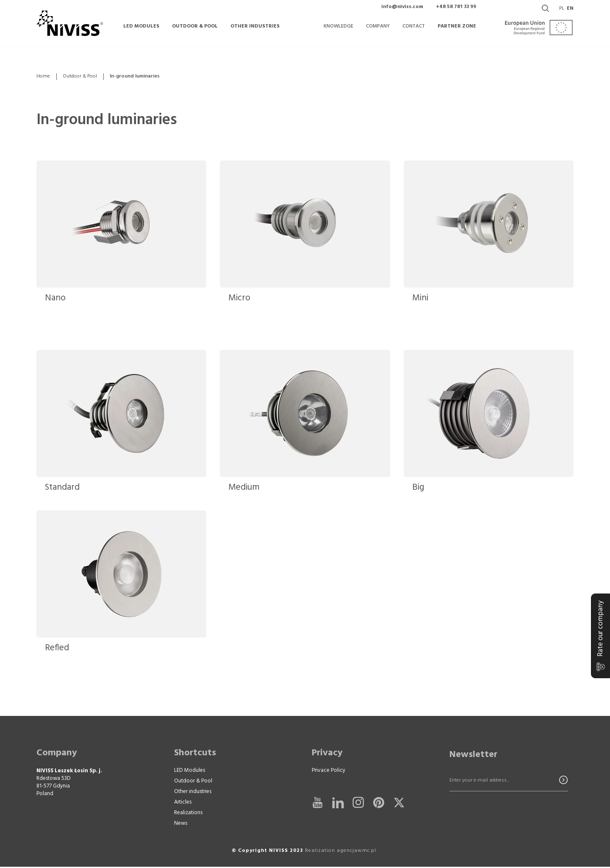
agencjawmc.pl (356, 852)
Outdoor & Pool (80, 76)
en (570, 13)
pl (562, 13)
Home (43, 76)
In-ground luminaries (116, 120)
